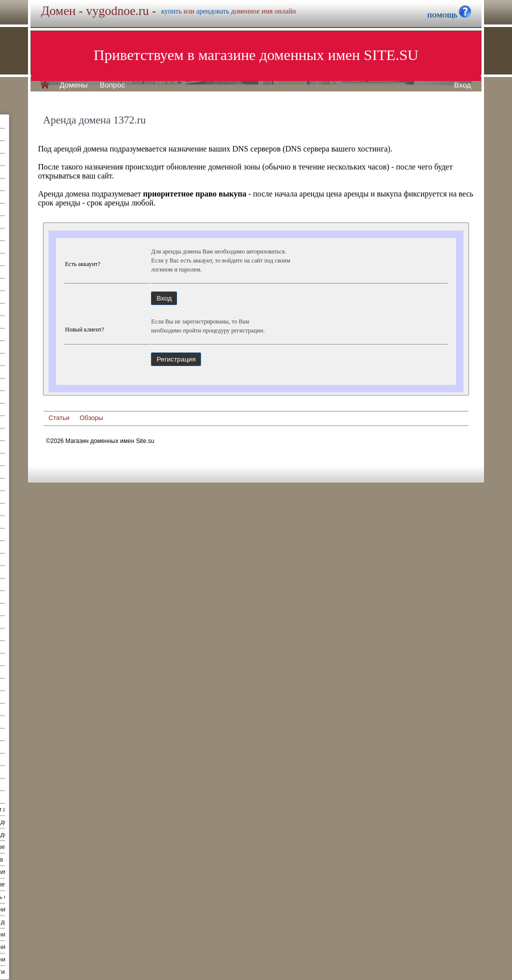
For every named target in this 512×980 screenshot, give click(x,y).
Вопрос (112, 85)
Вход (462, 85)
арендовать (213, 11)
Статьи (59, 418)
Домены (73, 85)
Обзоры (91, 418)
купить (171, 11)
